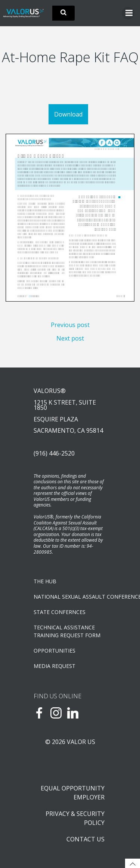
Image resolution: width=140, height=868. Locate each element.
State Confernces (60, 612)
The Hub (45, 581)
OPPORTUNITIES (55, 651)
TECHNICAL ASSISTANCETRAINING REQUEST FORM (67, 631)
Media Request (55, 666)
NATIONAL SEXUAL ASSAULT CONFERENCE (70, 597)
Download (68, 114)
